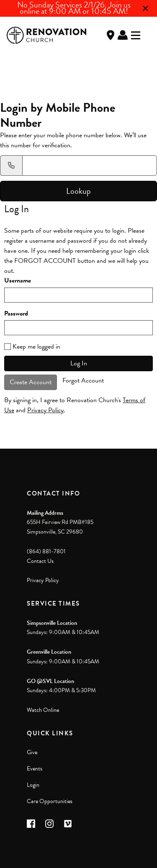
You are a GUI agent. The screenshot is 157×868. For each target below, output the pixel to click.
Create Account (31, 382)
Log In (123, 35)
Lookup (78, 191)
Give (32, 752)
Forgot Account (83, 380)
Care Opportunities (50, 801)
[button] (31, 824)
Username (18, 281)
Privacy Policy (45, 410)
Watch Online (43, 710)
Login (33, 785)
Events (35, 769)
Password (16, 314)
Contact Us (40, 561)
